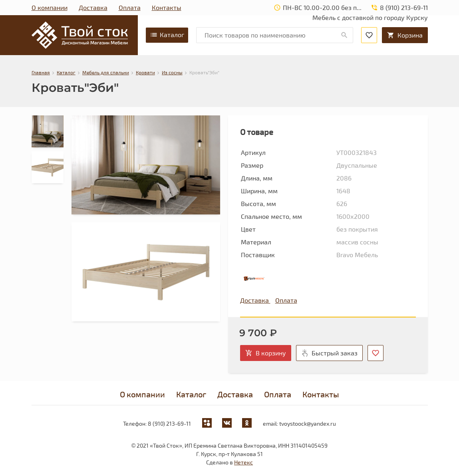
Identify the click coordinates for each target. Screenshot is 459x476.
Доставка (93, 7)
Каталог (167, 35)
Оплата (130, 7)
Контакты (167, 7)
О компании (50, 7)
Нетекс (243, 462)
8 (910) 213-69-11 (169, 423)
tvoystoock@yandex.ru (308, 423)
